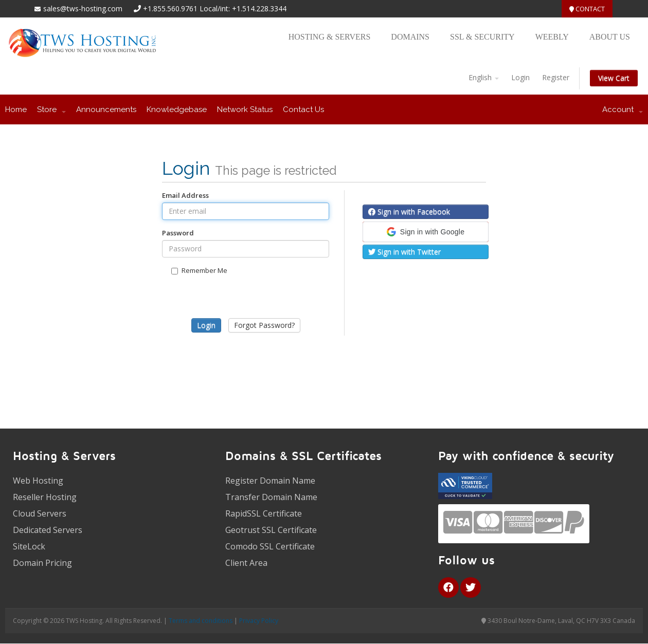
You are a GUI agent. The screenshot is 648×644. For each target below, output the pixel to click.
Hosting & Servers (330, 37)
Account (623, 109)
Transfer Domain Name (271, 497)
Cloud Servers (40, 513)
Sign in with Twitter (404, 252)
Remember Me (199, 270)
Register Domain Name (270, 481)
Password (178, 233)
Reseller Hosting (45, 497)
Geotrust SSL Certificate (271, 530)
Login (520, 77)
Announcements (106, 109)
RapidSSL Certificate (264, 513)
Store (51, 109)
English (484, 77)
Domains (410, 37)
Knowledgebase (177, 109)
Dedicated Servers (48, 530)
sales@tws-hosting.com (78, 8)
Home (16, 109)
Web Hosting (38, 481)
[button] (426, 232)
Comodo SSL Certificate (270, 546)
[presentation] (246, 309)
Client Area (246, 563)
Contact (587, 9)
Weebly (552, 37)
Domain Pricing (42, 563)
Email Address (185, 195)
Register (556, 77)
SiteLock (29, 546)
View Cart (614, 78)
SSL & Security (482, 37)
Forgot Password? (264, 325)
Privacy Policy (259, 621)
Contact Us (303, 109)
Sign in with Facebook (409, 211)
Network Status (245, 109)
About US (610, 37)
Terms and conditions (201, 621)
